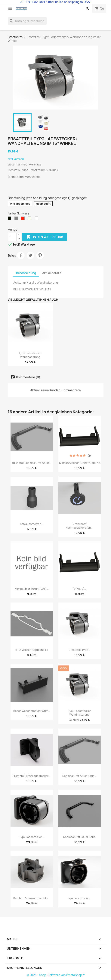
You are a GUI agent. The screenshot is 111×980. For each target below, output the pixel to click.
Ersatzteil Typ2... (79, 650)
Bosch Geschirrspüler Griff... (32, 711)
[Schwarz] (10, 219)
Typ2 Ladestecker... (32, 837)
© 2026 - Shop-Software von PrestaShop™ (56, 975)
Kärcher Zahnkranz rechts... (32, 898)
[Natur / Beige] (30, 219)
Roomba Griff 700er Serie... (80, 776)
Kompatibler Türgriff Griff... (32, 589)
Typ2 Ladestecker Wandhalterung (30, 355)
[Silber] (17, 219)
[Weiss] (37, 219)
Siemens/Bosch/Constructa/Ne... (81, 463)
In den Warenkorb (45, 237)
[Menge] (12, 237)
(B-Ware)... (80, 589)
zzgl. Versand (16, 159)
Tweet (30, 255)
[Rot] (24, 219)
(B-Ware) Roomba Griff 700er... (32, 463)
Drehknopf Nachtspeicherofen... (79, 526)
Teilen (21, 255)
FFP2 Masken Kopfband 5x (32, 650)
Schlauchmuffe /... (32, 524)
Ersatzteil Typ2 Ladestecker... (32, 776)
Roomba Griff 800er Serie (79, 837)
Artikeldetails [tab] (52, 273)
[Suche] (27, 21)
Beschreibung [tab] (26, 273)
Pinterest (40, 255)
